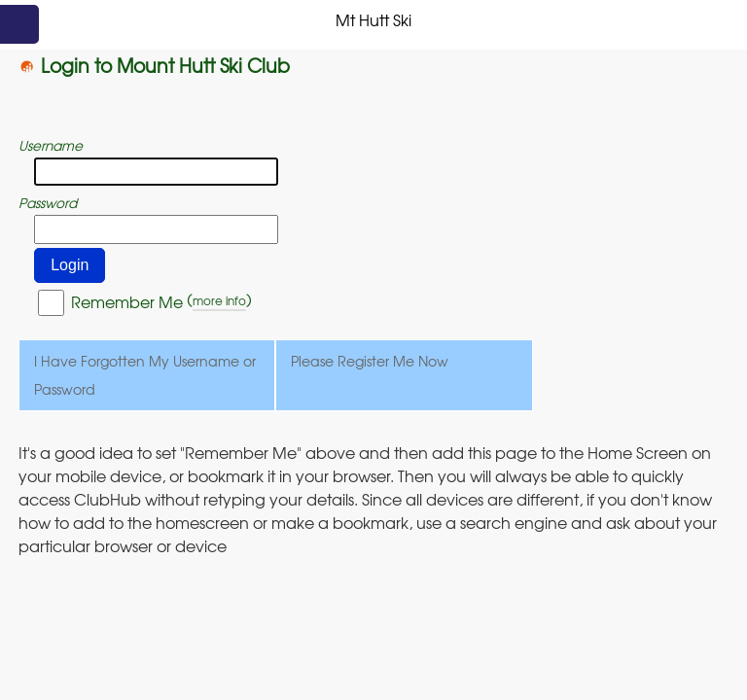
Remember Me (127, 301)
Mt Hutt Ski (373, 19)
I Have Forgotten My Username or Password (145, 375)
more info (219, 300)
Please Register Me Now (370, 361)
